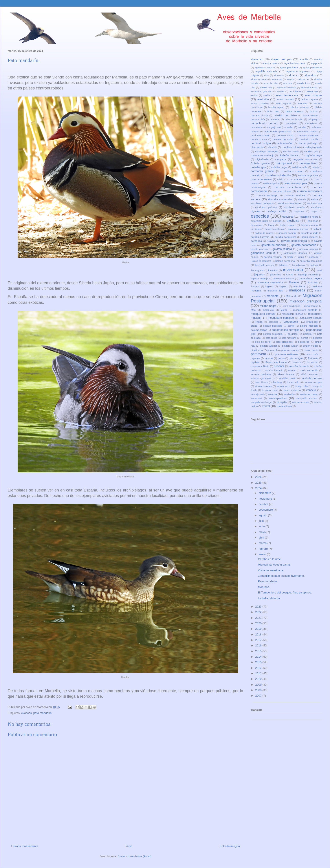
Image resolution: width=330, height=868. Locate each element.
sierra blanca (286, 374)
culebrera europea (295, 183)
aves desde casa (287, 95)
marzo (263, 543)
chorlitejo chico (290, 147)
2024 (259, 488)
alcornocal (277, 79)
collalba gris (258, 167)
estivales (288, 217)
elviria (314, 199)
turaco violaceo (292, 390)
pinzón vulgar (311, 346)
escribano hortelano (262, 203)
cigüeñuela (262, 159)
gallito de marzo (264, 233)
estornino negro (309, 217)
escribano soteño (294, 207)
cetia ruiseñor (285, 143)
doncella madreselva (280, 199)
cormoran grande (262, 171)
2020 (259, 623)
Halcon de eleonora (261, 261)
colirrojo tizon (309, 163)
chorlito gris (311, 151)
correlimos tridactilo (278, 175)
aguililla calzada (267, 71)
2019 (259, 629)
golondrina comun (263, 253)
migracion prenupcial (306, 301)
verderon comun (309, 394)
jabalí (320, 270)
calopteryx (313, 119)
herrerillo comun (265, 265)
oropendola (291, 322)
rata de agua (296, 358)
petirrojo (318, 338)
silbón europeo (309, 374)
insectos (273, 270)
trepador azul (270, 390)
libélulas (294, 282)
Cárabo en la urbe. (270, 559)
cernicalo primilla (309, 139)
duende (302, 199)
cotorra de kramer (261, 179)
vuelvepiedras (278, 398)
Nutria (259, 322)
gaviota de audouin (274, 245)
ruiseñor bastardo (299, 366)
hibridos (283, 265)
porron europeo (290, 350)
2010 (259, 679)
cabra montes (311, 116)
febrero (264, 549)
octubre (264, 504)
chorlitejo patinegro (266, 151)
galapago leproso (298, 229)
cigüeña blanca (289, 155)
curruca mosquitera (310, 191)
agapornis (317, 63)
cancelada (257, 127)
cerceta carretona (309, 136)
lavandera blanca (284, 278)
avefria (267, 96)
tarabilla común (287, 378)
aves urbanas (313, 95)
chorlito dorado (291, 152)
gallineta (317, 229)
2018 (259, 634)
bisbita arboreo (300, 107)
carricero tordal (285, 136)
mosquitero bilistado (305, 310)
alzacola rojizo (271, 83)
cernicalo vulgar (261, 143)
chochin (273, 147)
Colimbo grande (260, 163)
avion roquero (310, 99)
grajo (301, 257)
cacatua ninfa (258, 119)
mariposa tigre (275, 291)
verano (272, 394)
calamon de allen (294, 119)
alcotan (290, 79)
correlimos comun (292, 171)
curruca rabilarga (267, 195)
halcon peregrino (285, 261)
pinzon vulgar (290, 346)
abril (262, 538)
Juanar (290, 274)
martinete (273, 296)
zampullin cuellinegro (261, 402)
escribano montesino (290, 203)
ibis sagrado (257, 270)
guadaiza (314, 257)
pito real (272, 350)
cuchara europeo (298, 179)
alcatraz (294, 75)
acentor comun (271, 63)
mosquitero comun (263, 314)
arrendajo (312, 91)
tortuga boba (302, 386)
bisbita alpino (276, 107)
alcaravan (279, 76)
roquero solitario (260, 366)
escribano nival (315, 203)
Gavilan (272, 241)
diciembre (265, 493)
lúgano (283, 286)
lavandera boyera (311, 278)
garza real (257, 241)
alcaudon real (259, 79)
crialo (280, 179)
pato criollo (271, 338)
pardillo (307, 334)
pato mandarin (42, 713)
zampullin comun (306, 398)
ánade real (266, 87)
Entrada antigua (230, 846)
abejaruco (257, 59)
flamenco (313, 221)
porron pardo (311, 350)
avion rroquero (260, 103)
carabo (289, 127)
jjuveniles (276, 274)
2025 (259, 483)
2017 (259, 640)
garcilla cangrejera (285, 237)
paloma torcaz (259, 330)
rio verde (312, 362)
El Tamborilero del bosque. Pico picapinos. (285, 592)
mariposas (297, 290)
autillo (254, 95)
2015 (259, 651)
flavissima (256, 225)
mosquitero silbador (311, 318)
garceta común (287, 233)
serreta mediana (261, 374)
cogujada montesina (305, 159)
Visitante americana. (271, 570)
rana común (312, 354)
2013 (259, 662)
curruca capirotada (288, 187)
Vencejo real (257, 394)
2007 (259, 696)
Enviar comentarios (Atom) (134, 856)
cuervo (255, 183)
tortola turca (284, 386)
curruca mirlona (282, 191)
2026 (259, 477)
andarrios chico (310, 87)
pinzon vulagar (269, 346)
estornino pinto (259, 221)
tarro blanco (262, 382)
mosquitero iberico (292, 314)
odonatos (273, 322)
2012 (259, 668)
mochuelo (268, 310)
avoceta (302, 103)
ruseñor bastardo (274, 370)
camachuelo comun (264, 123)
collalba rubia (300, 167)
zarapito (282, 402)
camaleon (292, 123)
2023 (259, 607)
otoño (254, 326)
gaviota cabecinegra (294, 241)
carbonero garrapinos (278, 131)
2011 (259, 673)
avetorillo (263, 99)
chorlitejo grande (313, 147)
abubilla (304, 59)
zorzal (266, 406)
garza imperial (310, 237)
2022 (259, 612)
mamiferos (300, 286)
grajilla (290, 257)
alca (266, 75)
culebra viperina (271, 183)
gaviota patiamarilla (304, 245)
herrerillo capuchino (311, 261)
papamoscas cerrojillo (286, 330)
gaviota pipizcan (259, 249)
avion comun (285, 99)
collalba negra (279, 167)
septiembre (266, 510)
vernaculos (256, 398)
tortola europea (313, 382)
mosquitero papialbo (281, 318)
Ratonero (313, 358)
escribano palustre (266, 207)
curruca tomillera (295, 195)
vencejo (311, 390)
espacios (299, 211)
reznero (297, 362)
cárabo (302, 127)
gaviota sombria (309, 249)
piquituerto (257, 350)
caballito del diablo (285, 115)
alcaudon (310, 75)
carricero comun (260, 135)
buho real (273, 111)
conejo (315, 167)
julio (262, 521)
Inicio (129, 846)
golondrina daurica (296, 253)
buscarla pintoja (259, 116)
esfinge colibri (277, 211)
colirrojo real (284, 163)
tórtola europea (263, 386)
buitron (313, 111)
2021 (259, 618)
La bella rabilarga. (269, 598)
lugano (269, 286)
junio (262, 526)
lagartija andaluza (308, 274)
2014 (259, 657)
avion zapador (283, 103)
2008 (259, 690)
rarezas (269, 358)
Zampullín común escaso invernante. (281, 576)
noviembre (266, 499)
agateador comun (265, 67)
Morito (284, 310)
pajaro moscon (309, 326)
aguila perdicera (289, 67)
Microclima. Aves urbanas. (275, 565)
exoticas (26, 713)
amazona (288, 83)
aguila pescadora (313, 67)
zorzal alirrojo (284, 406)
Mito (253, 310)
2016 (259, 645)
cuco (316, 179)
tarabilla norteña (312, 378)
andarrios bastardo (287, 88)
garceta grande (310, 233)
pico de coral (263, 342)
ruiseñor (279, 366)
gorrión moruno (273, 257)
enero (263, 554)
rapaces (255, 358)
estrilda (277, 221)
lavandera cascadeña (270, 282)
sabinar (292, 370)
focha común (288, 225)
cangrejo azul (274, 127)
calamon (275, 119)
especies (260, 216)
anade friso (303, 83)
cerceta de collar (283, 139)
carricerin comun (307, 131)
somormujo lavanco (262, 378)
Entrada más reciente (25, 846)
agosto (263, 515)
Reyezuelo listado (276, 362)
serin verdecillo (309, 370)
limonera (255, 287)
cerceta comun (259, 139)
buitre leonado (294, 111)
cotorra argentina (308, 175)
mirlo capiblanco (292, 306)
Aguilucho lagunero (298, 71)
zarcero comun (301, 402)
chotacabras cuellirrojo (262, 156)
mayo (263, 532)
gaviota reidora (282, 249)
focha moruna (310, 225)
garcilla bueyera (260, 237)
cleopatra (281, 159)
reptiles (255, 362)
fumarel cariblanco (274, 229)
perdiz (304, 338)
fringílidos (256, 229)
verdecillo (289, 394)
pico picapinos (284, 342)
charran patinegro (308, 143)
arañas (280, 92)
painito (291, 326)
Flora (271, 225)
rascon (281, 358)
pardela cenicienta (273, 334)
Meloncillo (291, 296)
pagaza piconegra (273, 326)
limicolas (313, 282)
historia (314, 265)
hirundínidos (299, 265)
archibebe (295, 91)
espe (314, 211)
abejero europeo (281, 59)
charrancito (257, 147)
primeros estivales (287, 354)
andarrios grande (261, 91)
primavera (258, 354)
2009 (259, 685)
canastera (311, 123)
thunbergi (277, 382)
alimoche (303, 79)
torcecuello (293, 382)
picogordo (304, 342)
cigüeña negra (314, 155)
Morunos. (264, 587)
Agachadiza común (295, 63)
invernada (293, 270)
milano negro (268, 306)
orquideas (312, 322)
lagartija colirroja (259, 279)
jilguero (259, 274)
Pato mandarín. (268, 581)
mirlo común (311, 306)
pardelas (292, 334)
